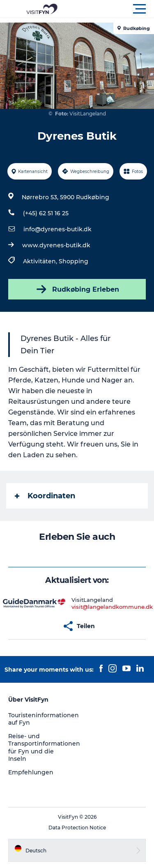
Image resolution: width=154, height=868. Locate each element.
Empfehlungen (31, 772)
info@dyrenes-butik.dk (57, 229)
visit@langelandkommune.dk (112, 607)
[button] (114, 9)
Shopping (74, 261)
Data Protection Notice (77, 828)
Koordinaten (45, 496)
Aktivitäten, (41, 261)
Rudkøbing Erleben (77, 289)
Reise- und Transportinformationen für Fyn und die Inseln (44, 747)
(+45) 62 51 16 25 (46, 213)
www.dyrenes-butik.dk (56, 245)
